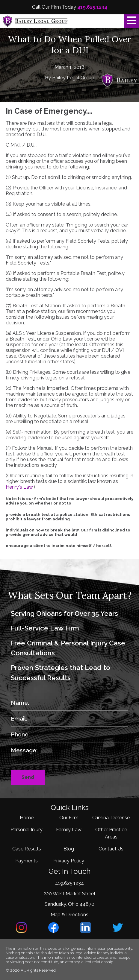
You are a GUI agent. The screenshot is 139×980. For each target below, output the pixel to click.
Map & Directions (69, 915)
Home (27, 818)
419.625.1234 (92, 7)
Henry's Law (19, 487)
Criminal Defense (111, 818)
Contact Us (111, 849)
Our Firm (69, 818)
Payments (27, 861)
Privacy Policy (69, 861)
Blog (69, 849)
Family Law (69, 830)
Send (28, 777)
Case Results (27, 849)
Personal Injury (27, 830)
